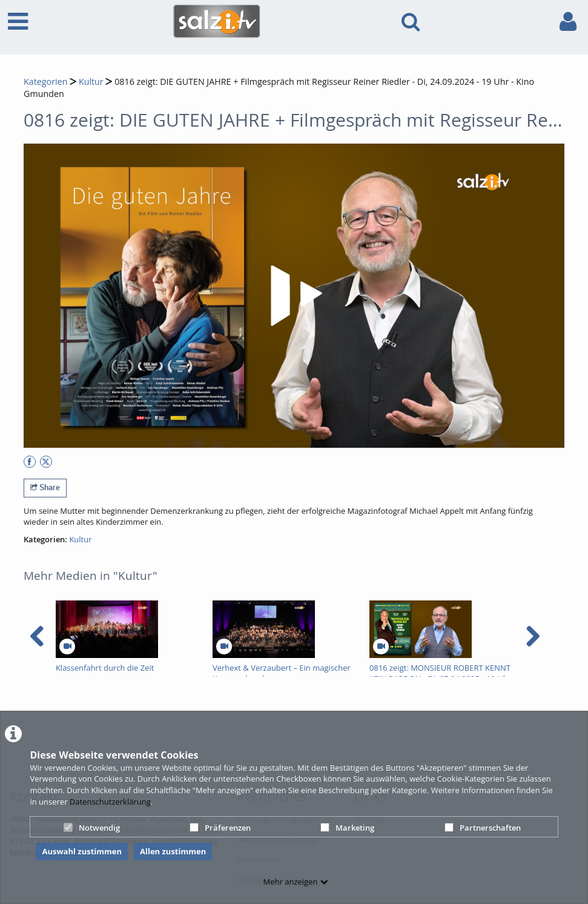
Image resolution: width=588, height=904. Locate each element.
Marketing (347, 828)
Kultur (91, 81)
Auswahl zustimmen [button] (82, 851)
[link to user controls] (568, 22)
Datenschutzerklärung (110, 802)
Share (45, 487)
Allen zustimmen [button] (173, 851)
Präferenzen (220, 828)
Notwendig (92, 828)
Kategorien (45, 81)
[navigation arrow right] (533, 636)
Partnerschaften (483, 828)
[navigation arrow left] (37, 636)
